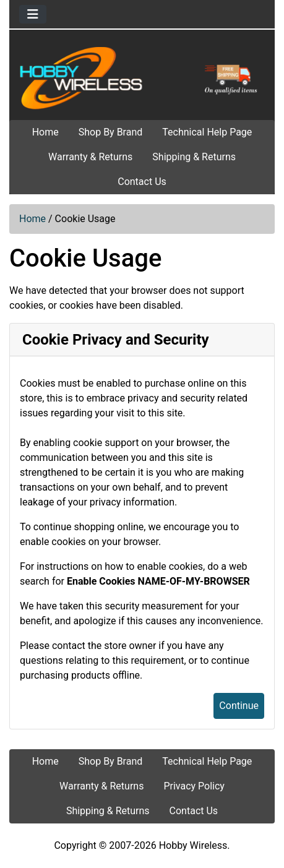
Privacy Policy (194, 786)
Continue (239, 706)
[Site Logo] (142, 77)
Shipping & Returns (194, 157)
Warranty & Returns (90, 157)
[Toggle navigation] (33, 14)
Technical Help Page (207, 132)
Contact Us (142, 182)
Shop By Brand (111, 132)
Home (45, 132)
